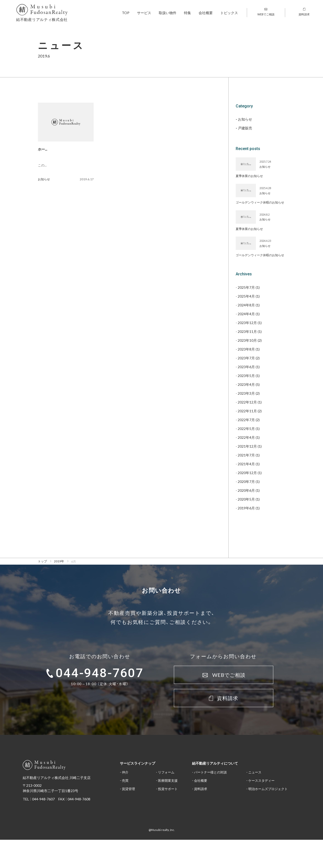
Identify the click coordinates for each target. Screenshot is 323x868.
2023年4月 (246, 384)
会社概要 (206, 13)
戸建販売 (245, 128)
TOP (126, 13)
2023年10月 (247, 340)
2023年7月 (246, 358)
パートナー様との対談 (210, 772)
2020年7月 (246, 481)
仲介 (125, 772)
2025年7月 (246, 287)
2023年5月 (246, 375)
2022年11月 (247, 411)
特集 (187, 13)
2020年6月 (246, 490)
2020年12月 (247, 473)
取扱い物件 (168, 13)
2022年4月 (246, 437)
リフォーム (166, 772)
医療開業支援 (168, 780)
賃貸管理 (128, 789)
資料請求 (304, 12)
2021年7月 (246, 455)
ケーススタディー (261, 780)
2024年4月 (246, 314)
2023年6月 (246, 367)
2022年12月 (247, 402)
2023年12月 (247, 323)
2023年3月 (246, 393)
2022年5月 (246, 428)
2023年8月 (246, 349)
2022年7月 (246, 420)
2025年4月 (246, 296)
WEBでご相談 (266, 12)
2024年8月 (246, 305)
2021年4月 (246, 464)
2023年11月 (247, 331)
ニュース (255, 772)
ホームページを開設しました (61, 149)
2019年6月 (246, 508)
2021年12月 (247, 446)
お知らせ (44, 179)
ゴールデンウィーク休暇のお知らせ (260, 202)
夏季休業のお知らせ (249, 176)
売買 (125, 780)
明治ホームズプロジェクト (268, 789)
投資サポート (168, 789)
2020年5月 (246, 499)
